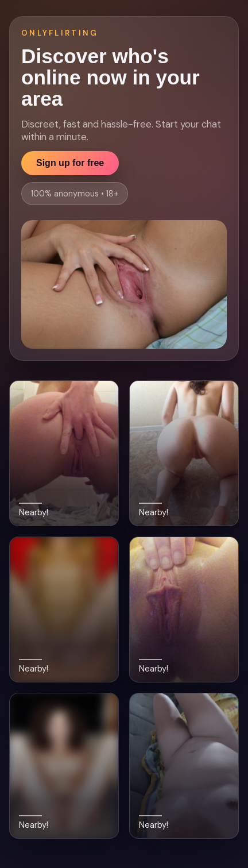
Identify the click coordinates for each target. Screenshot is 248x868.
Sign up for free (70, 163)
